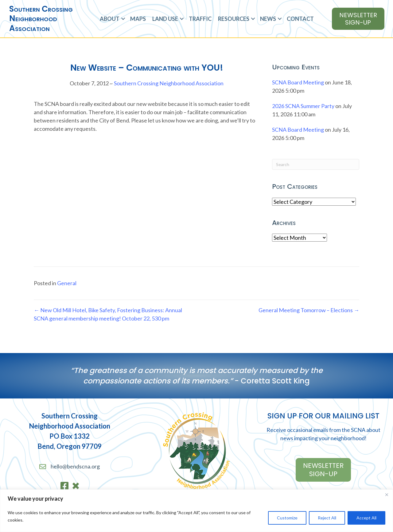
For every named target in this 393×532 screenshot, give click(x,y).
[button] (123, 19)
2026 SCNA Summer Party (303, 106)
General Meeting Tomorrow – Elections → (309, 310)
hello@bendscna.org (75, 466)
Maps (138, 19)
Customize (287, 518)
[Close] (387, 495)
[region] (196, 511)
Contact (300, 19)
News (268, 19)
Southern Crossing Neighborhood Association (169, 83)
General (67, 283)
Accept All (366, 518)
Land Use (165, 19)
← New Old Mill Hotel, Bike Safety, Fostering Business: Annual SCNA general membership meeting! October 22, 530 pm (108, 314)
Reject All (327, 518)
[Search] (316, 164)
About (110, 19)
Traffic (200, 19)
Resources (234, 19)
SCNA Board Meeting (298, 82)
